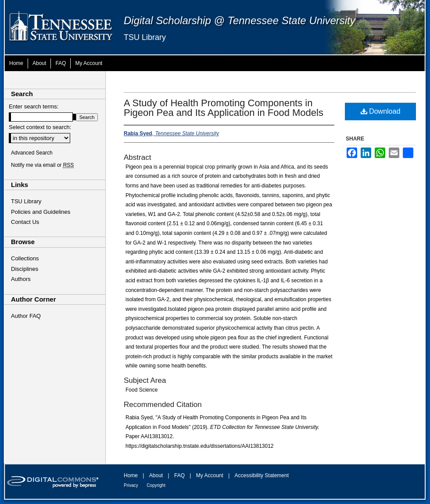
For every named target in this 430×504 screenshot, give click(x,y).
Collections (25, 258)
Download (381, 111)
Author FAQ (26, 316)
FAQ (179, 475)
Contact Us (25, 222)
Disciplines (25, 269)
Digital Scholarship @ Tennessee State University (240, 20)
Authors (21, 279)
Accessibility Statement (262, 475)
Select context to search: (40, 127)
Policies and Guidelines (41, 212)
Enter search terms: (34, 106)
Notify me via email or (42, 165)
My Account (210, 475)
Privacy (131, 485)
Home (131, 475)
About (156, 475)
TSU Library (145, 37)
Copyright (156, 485)
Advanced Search (32, 153)
